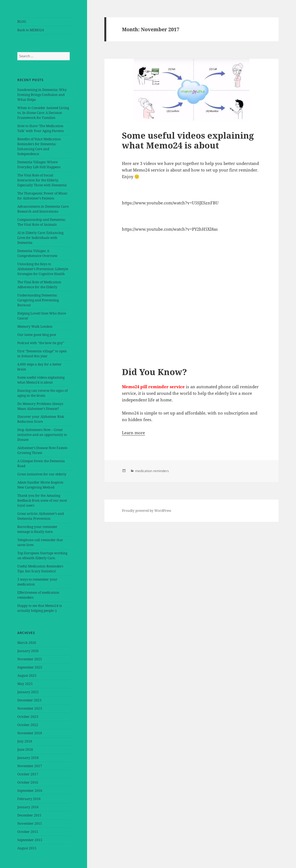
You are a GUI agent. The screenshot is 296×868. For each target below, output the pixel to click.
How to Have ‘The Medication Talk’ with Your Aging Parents (41, 128)
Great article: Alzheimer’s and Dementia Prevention (41, 516)
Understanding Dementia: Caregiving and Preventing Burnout (38, 300)
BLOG (22, 22)
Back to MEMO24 (31, 30)
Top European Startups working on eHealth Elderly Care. (42, 556)
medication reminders (152, 471)
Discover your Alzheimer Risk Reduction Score (41, 419)
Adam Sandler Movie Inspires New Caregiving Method (40, 485)
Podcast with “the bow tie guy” (41, 343)
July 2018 (25, 741)
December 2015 (29, 815)
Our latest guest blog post (37, 335)
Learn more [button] (133, 433)
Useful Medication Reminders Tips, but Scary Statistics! (40, 569)
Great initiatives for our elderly (42, 474)
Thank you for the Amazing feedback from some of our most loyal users (42, 500)
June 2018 (25, 749)
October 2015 (28, 832)
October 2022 (28, 725)
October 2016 (28, 782)
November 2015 (30, 823)
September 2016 (30, 791)
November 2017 (30, 766)
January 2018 (28, 758)
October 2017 (28, 774)
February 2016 (29, 799)
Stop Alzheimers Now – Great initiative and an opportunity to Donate (42, 435)
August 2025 (27, 676)
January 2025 (28, 692)
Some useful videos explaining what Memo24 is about (41, 380)
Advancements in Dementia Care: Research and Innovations (43, 209)
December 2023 (29, 700)
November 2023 (30, 708)
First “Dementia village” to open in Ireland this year (42, 354)
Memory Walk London (35, 326)
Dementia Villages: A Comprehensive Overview (37, 253)
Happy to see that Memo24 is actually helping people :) (40, 608)
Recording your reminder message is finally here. (37, 529)
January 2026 (28, 651)
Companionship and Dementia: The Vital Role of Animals (41, 222)
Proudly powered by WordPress (146, 511)
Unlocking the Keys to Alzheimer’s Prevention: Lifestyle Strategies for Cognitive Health (43, 269)
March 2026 (27, 643)
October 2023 (28, 717)
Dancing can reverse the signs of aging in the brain (42, 393)
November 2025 (30, 659)
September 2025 (30, 667)
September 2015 (30, 840)
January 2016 (28, 807)
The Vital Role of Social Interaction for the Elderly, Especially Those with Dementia (42, 180)
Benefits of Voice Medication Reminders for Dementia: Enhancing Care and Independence (39, 146)
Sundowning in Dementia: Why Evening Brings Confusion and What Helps (42, 95)
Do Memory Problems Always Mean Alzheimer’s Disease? (40, 406)
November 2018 (30, 733)
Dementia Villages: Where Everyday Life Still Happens (39, 165)
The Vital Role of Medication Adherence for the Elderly (39, 285)
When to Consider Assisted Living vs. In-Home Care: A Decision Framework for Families (43, 113)
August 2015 (27, 848)
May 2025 (25, 684)
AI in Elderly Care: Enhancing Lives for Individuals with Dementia (40, 238)
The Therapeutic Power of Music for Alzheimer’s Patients (42, 196)
